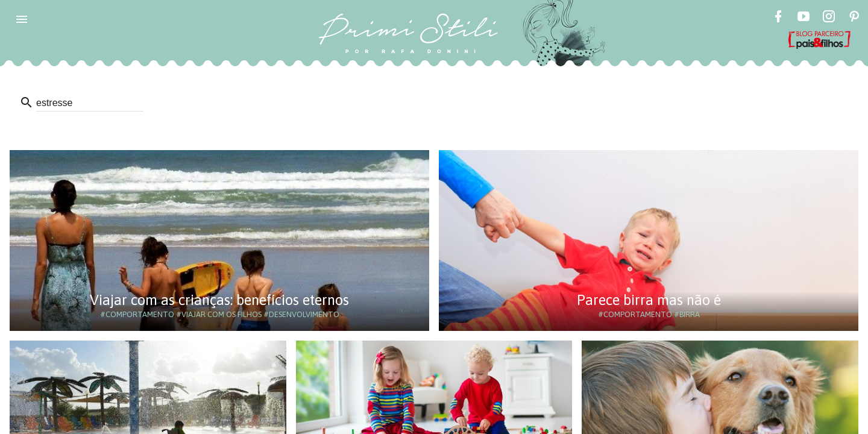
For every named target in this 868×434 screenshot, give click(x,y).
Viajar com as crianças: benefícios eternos (219, 300)
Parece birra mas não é (649, 300)
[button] (22, 19)
